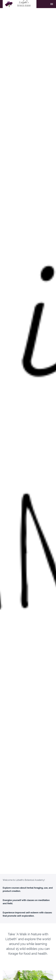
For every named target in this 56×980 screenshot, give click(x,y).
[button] (52, 4)
